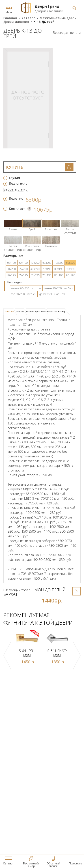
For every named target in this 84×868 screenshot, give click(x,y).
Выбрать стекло (15, 190)
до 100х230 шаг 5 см (52, 294)
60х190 (23, 263)
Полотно (16, 198)
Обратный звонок (53, 865)
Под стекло (18, 183)
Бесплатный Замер (31, 865)
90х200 (11, 269)
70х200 (59, 263)
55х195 (23, 275)
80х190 (59, 269)
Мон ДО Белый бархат (34, 592)
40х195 (11, 275)
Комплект (17, 209)
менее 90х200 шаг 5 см (58, 288)
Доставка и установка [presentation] (36, 312)
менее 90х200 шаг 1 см (26, 288)
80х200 (71, 263)
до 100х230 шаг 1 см (24, 294)
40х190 (35, 269)
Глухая (14, 178)
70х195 (47, 275)
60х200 (47, 263)
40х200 (35, 263)
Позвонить (76, 863)
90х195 (71, 275)
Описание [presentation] (10, 312)
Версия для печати (67, 33)
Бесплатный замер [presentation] (56, 312)
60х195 (35, 275)
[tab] (10, 312)
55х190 (11, 263)
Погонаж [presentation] (20, 312)
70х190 (47, 269)
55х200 (23, 269)
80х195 (59, 275)
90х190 (71, 269)
